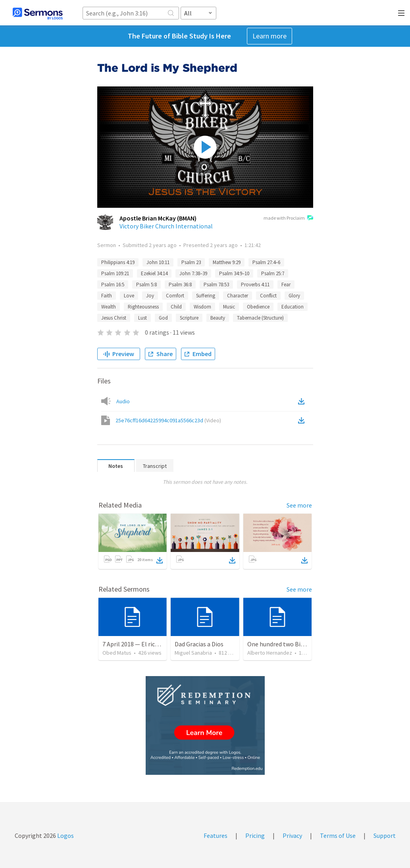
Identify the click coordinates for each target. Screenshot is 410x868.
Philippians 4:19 (118, 262)
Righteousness (143, 307)
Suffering (206, 296)
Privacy (292, 835)
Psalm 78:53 (216, 285)
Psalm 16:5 (113, 285)
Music (229, 307)
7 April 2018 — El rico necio (138, 644)
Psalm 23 (191, 262)
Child (176, 307)
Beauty (218, 318)
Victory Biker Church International (166, 226)
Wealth (109, 307)
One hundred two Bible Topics (288, 644)
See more (299, 505)
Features (216, 835)
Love (129, 296)
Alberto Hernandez (270, 653)
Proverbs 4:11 (255, 285)
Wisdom (202, 307)
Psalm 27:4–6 (266, 262)
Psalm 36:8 (180, 285)
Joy (150, 296)
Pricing (255, 835)
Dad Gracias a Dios (199, 644)
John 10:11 (158, 262)
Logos (65, 835)
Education (293, 307)
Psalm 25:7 (273, 273)
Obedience (258, 307)
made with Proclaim (288, 218)
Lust (142, 318)
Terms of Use (338, 835)
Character (238, 296)
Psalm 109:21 (115, 273)
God (163, 318)
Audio (123, 401)
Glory (294, 296)
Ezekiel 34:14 (154, 273)
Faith (107, 296)
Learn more (269, 36)
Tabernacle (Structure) (260, 318)
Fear (286, 285)
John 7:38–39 (193, 273)
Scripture (189, 318)
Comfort (175, 296)
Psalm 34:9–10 (234, 273)
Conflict (268, 296)
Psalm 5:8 (146, 285)
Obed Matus (117, 653)
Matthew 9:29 (227, 262)
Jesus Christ (114, 318)
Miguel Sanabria (193, 653)
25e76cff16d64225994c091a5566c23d (168, 420)
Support (385, 835)
